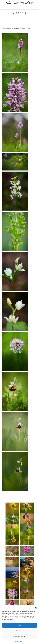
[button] (36, 608)
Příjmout (20, 625)
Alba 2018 (6, 28)
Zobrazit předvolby (19, 637)
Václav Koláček (19, 3)
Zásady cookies (19, 641)
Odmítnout (19, 631)
